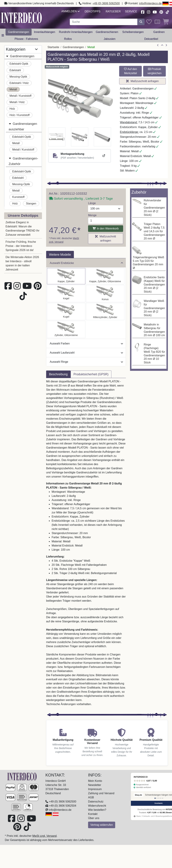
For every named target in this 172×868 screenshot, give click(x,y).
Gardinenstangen (19, 32)
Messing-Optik (18, 77)
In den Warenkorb (106, 229)
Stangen (31, 204)
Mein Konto (95, 781)
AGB (91, 797)
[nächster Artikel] (166, 45)
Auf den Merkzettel (130, 71)
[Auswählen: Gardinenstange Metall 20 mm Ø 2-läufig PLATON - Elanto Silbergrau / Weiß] (105, 312)
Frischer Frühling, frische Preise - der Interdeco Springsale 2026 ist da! (21, 246)
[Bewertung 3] (159, 798)
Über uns (94, 818)
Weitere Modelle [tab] (60, 255)
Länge (92, 203)
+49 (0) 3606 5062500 (106, 3)
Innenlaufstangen (45, 32)
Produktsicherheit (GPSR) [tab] (91, 374)
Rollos (68, 39)
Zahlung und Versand (101, 793)
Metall (13, 89)
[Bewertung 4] (161, 798)
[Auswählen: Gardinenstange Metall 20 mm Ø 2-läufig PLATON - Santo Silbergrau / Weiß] (66, 276)
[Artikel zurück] (158, 45)
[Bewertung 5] (163, 798)
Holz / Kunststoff (20, 115)
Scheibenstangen (133, 32)
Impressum (95, 789)
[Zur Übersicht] (162, 45)
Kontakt (93, 814)
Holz (12, 109)
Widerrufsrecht (97, 806)
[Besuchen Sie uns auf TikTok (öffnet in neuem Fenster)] (167, 12)
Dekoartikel (151, 39)
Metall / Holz (17, 102)
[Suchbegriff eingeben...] (104, 22)
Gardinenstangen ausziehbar (23, 126)
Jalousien (110, 39)
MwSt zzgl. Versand (44, 836)
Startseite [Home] (53, 47)
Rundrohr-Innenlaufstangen (76, 32)
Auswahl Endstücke (86, 263)
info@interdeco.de (150, 3)
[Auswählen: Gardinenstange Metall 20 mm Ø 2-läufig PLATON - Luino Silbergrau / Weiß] (66, 312)
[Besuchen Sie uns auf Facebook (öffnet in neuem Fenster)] (143, 12)
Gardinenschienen (107, 32)
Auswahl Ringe (86, 362)
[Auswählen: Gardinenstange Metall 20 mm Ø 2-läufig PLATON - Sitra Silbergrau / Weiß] (105, 294)
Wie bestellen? (97, 810)
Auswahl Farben (86, 343)
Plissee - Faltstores (26, 39)
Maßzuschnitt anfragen (142, 81)
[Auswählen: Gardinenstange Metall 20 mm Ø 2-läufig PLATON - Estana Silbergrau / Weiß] (105, 276)
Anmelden (70, 11)
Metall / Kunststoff (20, 96)
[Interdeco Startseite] (21, 17)
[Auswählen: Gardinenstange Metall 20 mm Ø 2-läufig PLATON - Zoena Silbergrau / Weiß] (66, 329)
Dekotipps (93, 11)
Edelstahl (15, 70)
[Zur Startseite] (22, 776)
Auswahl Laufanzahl (86, 353)
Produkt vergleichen (155, 71)
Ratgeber (113, 11)
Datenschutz (96, 802)
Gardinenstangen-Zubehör (23, 161)
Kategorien (22, 49)
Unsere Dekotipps (23, 215)
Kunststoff (18, 197)
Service (131, 11)
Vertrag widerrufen (102, 825)
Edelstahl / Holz (19, 83)
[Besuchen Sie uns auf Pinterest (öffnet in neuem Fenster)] (161, 12)
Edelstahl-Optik (19, 64)
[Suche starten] (141, 22)
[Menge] (106, 221)
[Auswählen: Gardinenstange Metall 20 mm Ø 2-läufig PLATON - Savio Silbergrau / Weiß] (66, 294)
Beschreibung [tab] (58, 374)
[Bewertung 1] (155, 798)
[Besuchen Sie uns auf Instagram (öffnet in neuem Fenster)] (149, 12)
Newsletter (95, 785)
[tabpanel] (86, 545)
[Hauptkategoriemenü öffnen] (3, 36)
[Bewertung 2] (157, 798)
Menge (92, 215)
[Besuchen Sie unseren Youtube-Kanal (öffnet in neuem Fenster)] (155, 12)
